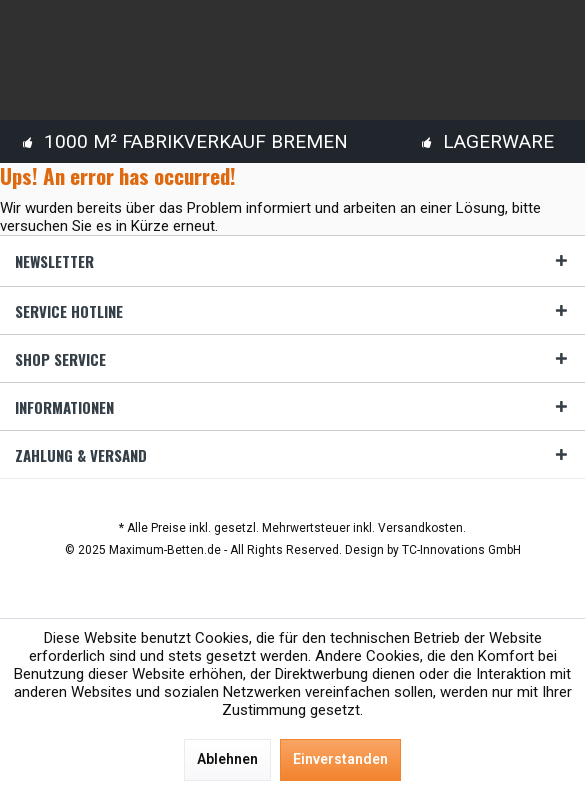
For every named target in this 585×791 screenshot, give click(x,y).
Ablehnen (227, 759)
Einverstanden (340, 759)
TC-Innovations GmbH (461, 550)
